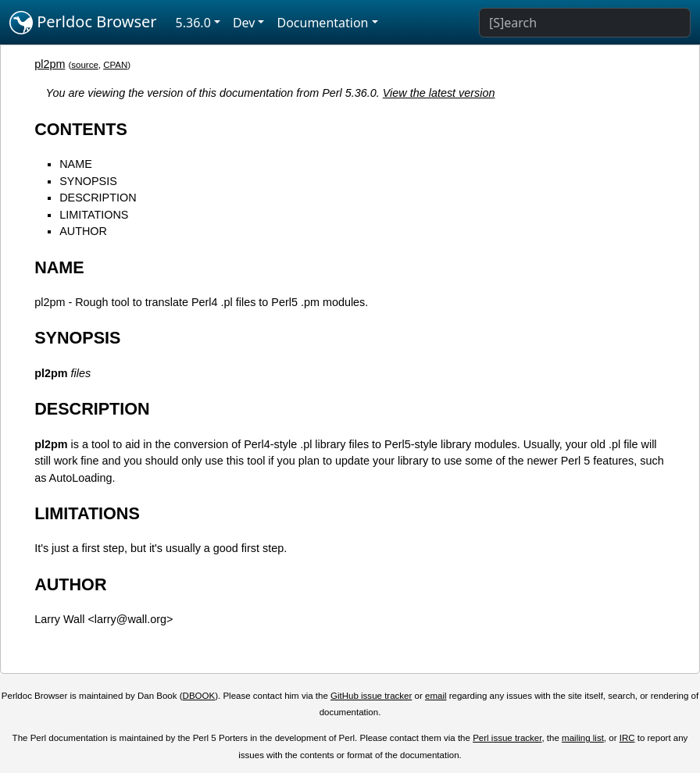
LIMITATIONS (94, 215)
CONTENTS (81, 129)
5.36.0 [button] (193, 23)
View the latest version (439, 93)
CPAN (115, 65)
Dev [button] (244, 23)
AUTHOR (83, 231)
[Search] (585, 23)
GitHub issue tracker (371, 696)
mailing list (583, 738)
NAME (76, 164)
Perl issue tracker (507, 738)
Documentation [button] (322, 23)
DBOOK (199, 696)
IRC (627, 738)
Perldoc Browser (83, 23)
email (436, 696)
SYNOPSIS (88, 181)
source (85, 65)
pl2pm (50, 64)
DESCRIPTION (98, 198)
